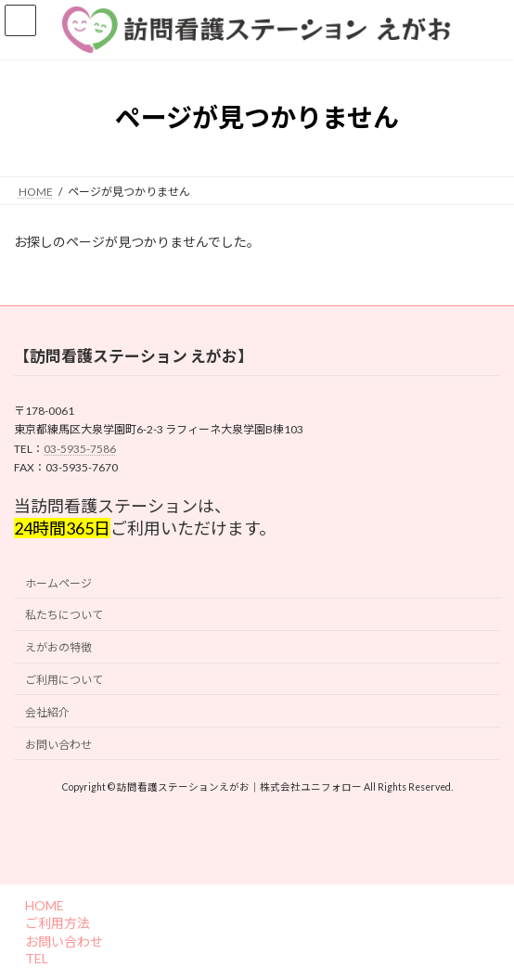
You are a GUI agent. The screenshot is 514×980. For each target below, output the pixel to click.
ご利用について (64, 680)
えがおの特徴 (58, 647)
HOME (42, 905)
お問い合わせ (58, 744)
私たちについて (64, 615)
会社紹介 (47, 712)
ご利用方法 (55, 923)
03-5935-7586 (80, 448)
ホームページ (58, 582)
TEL (34, 958)
